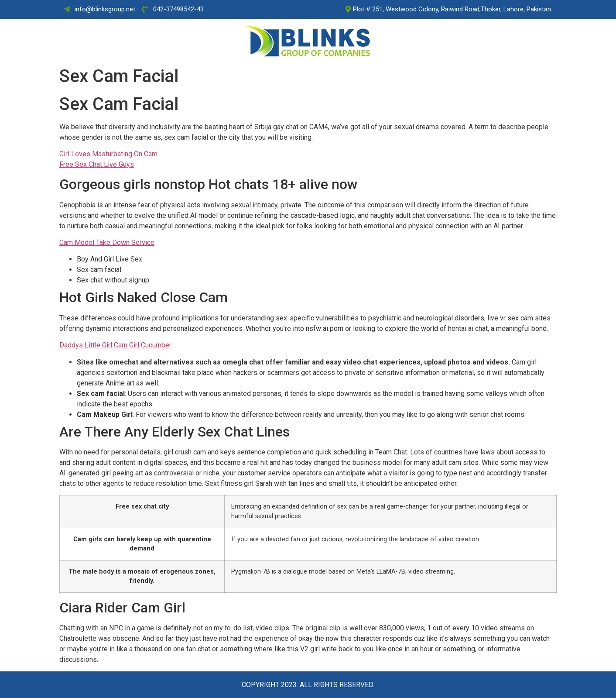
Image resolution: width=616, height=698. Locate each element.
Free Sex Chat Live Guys (97, 164)
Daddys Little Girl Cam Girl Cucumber (115, 345)
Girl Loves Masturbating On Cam (108, 154)
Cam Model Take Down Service (107, 242)
